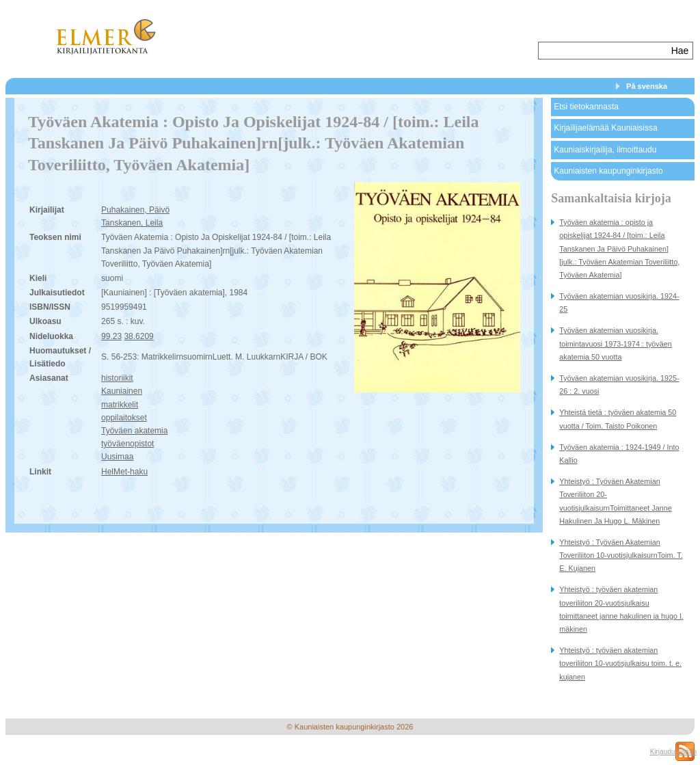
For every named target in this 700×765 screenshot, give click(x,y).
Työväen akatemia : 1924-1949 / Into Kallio (619, 454)
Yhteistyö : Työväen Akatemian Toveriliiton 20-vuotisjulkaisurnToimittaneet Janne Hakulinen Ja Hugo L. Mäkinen (615, 501)
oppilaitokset (124, 418)
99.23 (111, 336)
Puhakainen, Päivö (135, 210)
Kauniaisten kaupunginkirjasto (608, 171)
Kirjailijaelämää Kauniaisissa (605, 128)
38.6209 (138, 336)
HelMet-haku (124, 472)
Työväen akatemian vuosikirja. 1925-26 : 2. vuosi (619, 385)
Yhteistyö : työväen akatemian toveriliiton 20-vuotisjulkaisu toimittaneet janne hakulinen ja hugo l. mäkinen (621, 609)
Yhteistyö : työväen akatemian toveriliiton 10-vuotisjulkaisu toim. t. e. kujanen (620, 663)
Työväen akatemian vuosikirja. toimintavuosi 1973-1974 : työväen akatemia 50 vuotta (615, 343)
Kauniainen (122, 391)
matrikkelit (120, 405)
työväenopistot (127, 444)
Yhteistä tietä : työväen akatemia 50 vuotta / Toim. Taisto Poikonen (618, 419)
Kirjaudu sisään (673, 752)
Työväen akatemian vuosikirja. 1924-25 (619, 303)
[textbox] (603, 51)
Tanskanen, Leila (132, 223)
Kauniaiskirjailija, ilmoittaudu (605, 150)
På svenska (647, 86)
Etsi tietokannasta (586, 107)
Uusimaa (117, 457)
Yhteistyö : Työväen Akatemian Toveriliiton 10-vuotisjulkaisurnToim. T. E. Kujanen (621, 555)
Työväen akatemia (134, 431)
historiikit (117, 378)
